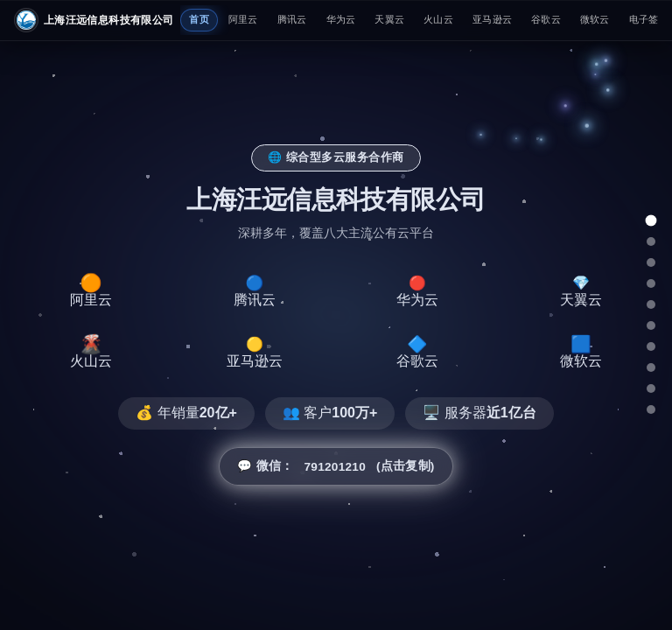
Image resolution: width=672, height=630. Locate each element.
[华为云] (651, 283)
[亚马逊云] (651, 346)
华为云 (341, 19)
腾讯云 (292, 19)
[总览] (651, 221)
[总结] (651, 409)
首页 (199, 19)
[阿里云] (651, 241)
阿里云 (243, 19)
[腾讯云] (651, 262)
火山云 (438, 19)
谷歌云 (546, 19)
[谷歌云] (651, 367)
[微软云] (651, 388)
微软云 (595, 19)
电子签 (644, 19)
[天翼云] (651, 304)
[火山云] (651, 325)
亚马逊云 (492, 19)
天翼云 (389, 19)
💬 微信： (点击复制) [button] (336, 466)
